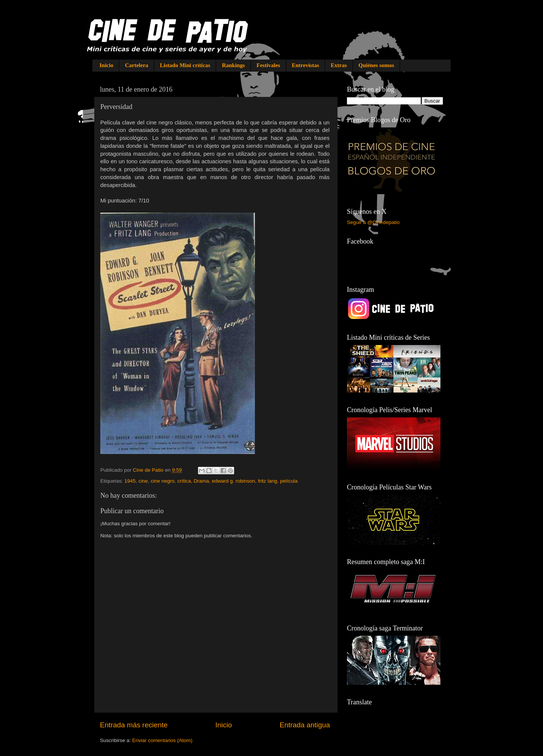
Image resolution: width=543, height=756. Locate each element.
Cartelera (137, 65)
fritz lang (268, 481)
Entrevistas (305, 65)
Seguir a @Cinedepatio (373, 222)
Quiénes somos (377, 65)
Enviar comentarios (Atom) (163, 740)
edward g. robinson (234, 481)
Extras (339, 65)
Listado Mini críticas (185, 65)
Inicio (107, 65)
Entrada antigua (305, 725)
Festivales (268, 65)
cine (143, 481)
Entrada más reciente (134, 725)
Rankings (233, 65)
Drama (202, 481)
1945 (130, 481)
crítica (184, 481)
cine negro (163, 481)
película (289, 481)
